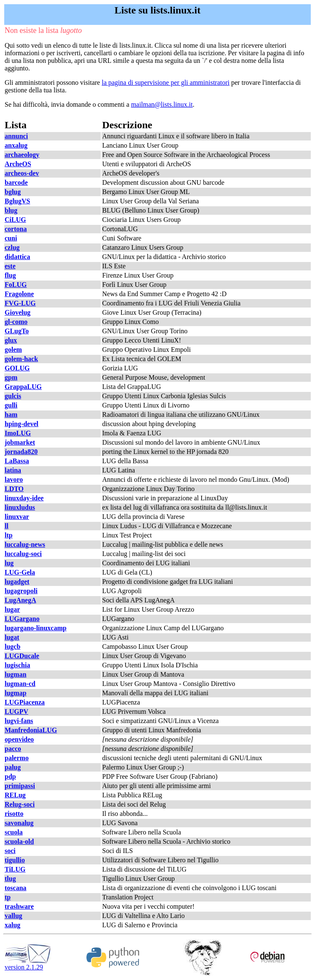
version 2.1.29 (28, 964)
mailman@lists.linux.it (162, 104)
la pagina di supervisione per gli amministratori (166, 82)
